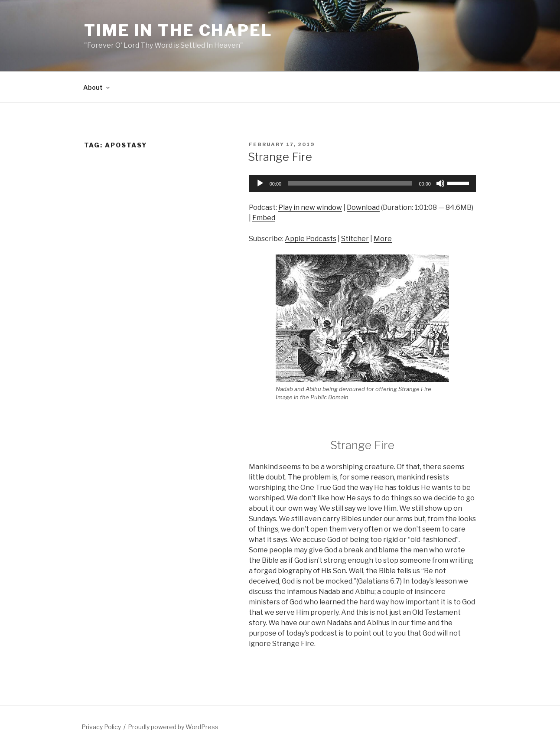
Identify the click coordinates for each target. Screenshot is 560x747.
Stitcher (355, 239)
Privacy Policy (101, 727)
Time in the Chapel (178, 30)
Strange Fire (280, 157)
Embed (264, 218)
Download (363, 207)
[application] (362, 183)
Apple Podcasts (311, 239)
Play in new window (310, 207)
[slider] (350, 183)
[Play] (260, 183)
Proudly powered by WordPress (173, 727)
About (97, 87)
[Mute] (440, 183)
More (383, 239)
